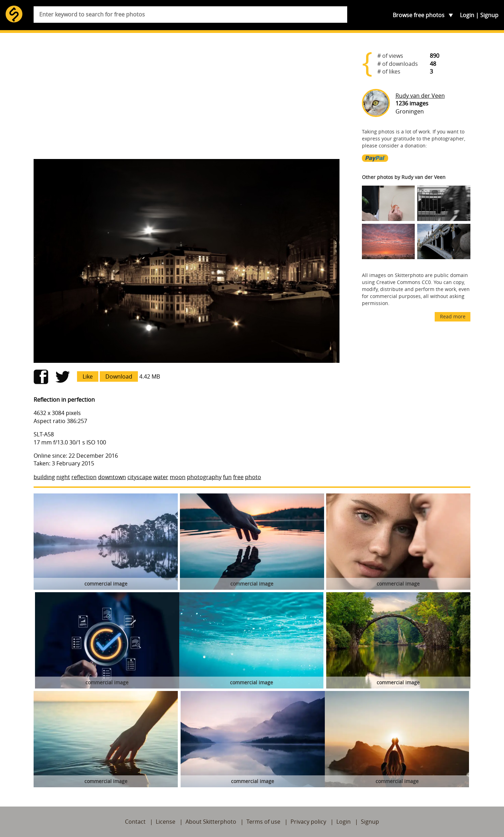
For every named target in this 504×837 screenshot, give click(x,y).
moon (178, 477)
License (166, 822)
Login (467, 15)
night (63, 477)
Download (119, 376)
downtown (112, 477)
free (238, 477)
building (44, 477)
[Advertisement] (187, 99)
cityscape (140, 477)
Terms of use (263, 822)
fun (227, 477)
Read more (453, 316)
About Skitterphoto (211, 822)
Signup (489, 15)
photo (253, 477)
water (161, 477)
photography (204, 477)
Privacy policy (308, 822)
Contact (135, 822)
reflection (84, 477)
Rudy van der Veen (420, 96)
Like (88, 376)
